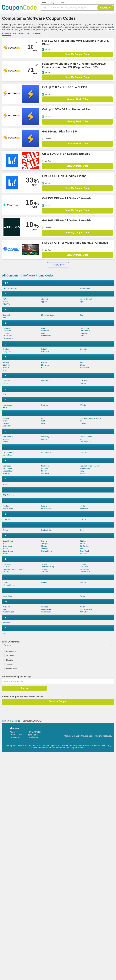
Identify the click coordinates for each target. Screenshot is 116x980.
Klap (81, 439)
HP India (83, 405)
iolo (81, 421)
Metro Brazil (7, 468)
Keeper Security (86, 437)
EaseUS (6, 363)
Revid (82, 530)
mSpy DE (6, 473)
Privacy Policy (34, 732)
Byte (4, 317)
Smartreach (46, 549)
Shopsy (44, 546)
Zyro (4, 634)
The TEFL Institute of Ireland (13, 569)
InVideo (6, 421)
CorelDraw (84, 333)
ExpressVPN (84, 368)
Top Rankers (84, 569)
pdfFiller (83, 506)
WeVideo (45, 607)
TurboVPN (45, 572)
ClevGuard (7, 331)
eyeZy (5, 370)
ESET (43, 368)
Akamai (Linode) (86, 299)
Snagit (82, 549)
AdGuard (6, 299)
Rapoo (5, 530)
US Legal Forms (9, 585)
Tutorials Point (85, 572)
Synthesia (83, 554)
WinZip (5, 609)
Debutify (44, 349)
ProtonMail (84, 508)
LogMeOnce (7, 455)
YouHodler (7, 623)
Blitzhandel (7, 315)
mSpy (82, 471)
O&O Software (8, 495)
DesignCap (7, 352)
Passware (45, 506)
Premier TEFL (8, 508)
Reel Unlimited (47, 530)
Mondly (44, 471)
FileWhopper (84, 381)
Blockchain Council (48, 315)
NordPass (6, 484)
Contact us (15, 737)
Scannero (45, 541)
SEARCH (105, 8)
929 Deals (37, 33)
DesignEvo (45, 352)
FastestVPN (46, 381)
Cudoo (82, 336)
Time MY (45, 569)
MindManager (85, 468)
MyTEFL (83, 473)
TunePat (6, 572)
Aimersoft (45, 299)
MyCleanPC (46, 473)
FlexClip (83, 383)
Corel (43, 333)
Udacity (6, 583)
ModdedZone (8, 471)
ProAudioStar (46, 508)
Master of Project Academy (90, 466)
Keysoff (44, 439)
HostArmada (7, 405)
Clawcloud (45, 328)
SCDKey (83, 541)
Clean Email (84, 328)
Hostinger (45, 405)
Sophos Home (47, 551)
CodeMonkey (85, 331)
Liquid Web (84, 453)
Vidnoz (82, 596)
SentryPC (45, 544)
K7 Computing (8, 437)
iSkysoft (6, 423)
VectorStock (7, 596)
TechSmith (7, 564)
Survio (5, 554)
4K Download (85, 288)
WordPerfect (46, 612)
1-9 (6, 283)
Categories (54, 3)
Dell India (83, 349)
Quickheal (6, 519)
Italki (43, 423)
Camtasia (6, 328)
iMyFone (6, 418)
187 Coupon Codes (22, 33)
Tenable (44, 564)
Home (44, 3)
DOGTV (83, 352)
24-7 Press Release (10, 288)
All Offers (6, 33)
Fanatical (6, 381)
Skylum (6, 549)
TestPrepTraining (47, 567)
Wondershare (46, 609)
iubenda (83, 423)
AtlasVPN (6, 304)
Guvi (5, 394)
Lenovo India (46, 453)
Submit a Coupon (58, 701)
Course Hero (8, 336)
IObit (43, 421)
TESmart (83, 564)
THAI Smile (84, 567)
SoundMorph (84, 551)
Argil (81, 302)
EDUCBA (6, 365)
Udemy (44, 583)
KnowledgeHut (85, 442)
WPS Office (84, 612)
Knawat (6, 442)
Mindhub (44, 468)
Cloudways (45, 331)
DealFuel (6, 349)
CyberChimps (8, 338)
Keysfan (6, 439)
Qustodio (83, 519)
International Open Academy (90, 418)
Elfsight (82, 365)
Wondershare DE (86, 609)
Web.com (6, 607)
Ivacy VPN (7, 426)
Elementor (45, 365)
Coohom (6, 333)
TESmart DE (7, 567)
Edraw (82, 363)
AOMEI (6, 302)
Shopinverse (7, 546)
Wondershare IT (9, 612)
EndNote (6, 368)
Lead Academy (8, 453)
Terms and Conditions (33, 736)
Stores (63, 3)
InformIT (44, 418)
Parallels (6, 506)
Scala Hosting (8, 541)
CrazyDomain (46, 336)
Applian (44, 302)
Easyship (45, 363)
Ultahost (83, 583)
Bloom (82, 315)
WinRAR (83, 607)
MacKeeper (7, 466)
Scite (5, 544)
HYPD (5, 408)
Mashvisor (45, 466)
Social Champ (8, 551)
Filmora (6, 383)
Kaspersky (45, 437)
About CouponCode (16, 733)
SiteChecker (84, 546)
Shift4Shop (84, 544)
